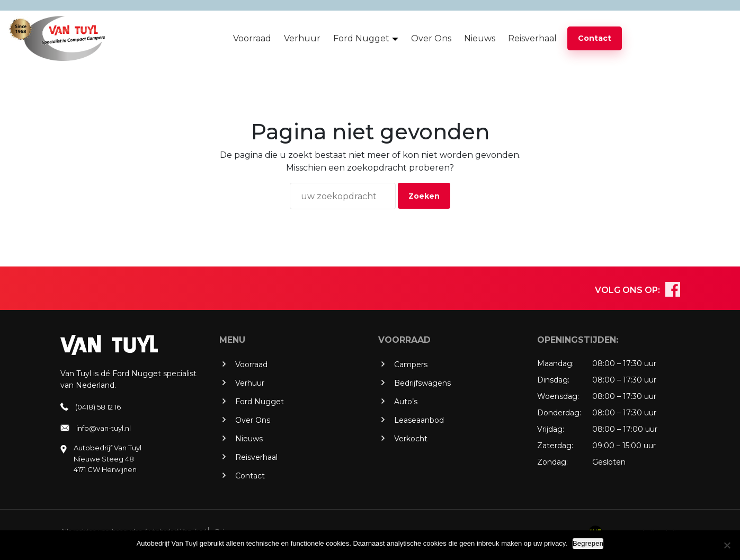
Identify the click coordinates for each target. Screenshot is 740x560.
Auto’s (406, 402)
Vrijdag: (551, 429)
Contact (595, 38)
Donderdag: (559, 413)
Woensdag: (558, 396)
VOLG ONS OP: (627, 290)
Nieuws (480, 38)
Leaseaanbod (419, 420)
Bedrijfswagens (422, 383)
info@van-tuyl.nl (104, 428)
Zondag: (552, 462)
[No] (727, 545)
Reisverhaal (532, 38)
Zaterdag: (555, 446)
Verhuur (302, 38)
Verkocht (411, 439)
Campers (411, 365)
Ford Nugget (361, 38)
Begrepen (588, 543)
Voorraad (252, 38)
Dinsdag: (553, 380)
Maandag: (555, 363)
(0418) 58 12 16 (98, 407)
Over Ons (431, 38)
